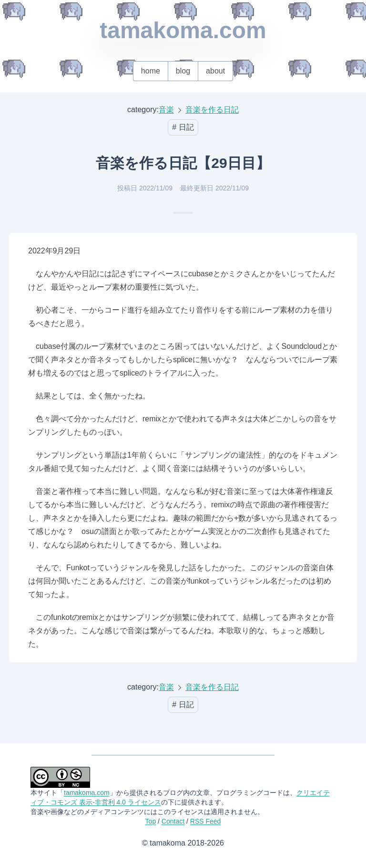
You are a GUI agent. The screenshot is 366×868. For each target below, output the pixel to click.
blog (183, 71)
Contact (173, 821)
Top (151, 821)
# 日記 (183, 127)
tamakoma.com (183, 31)
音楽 (166, 110)
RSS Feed (206, 821)
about (215, 71)
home (151, 71)
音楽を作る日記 (212, 110)
